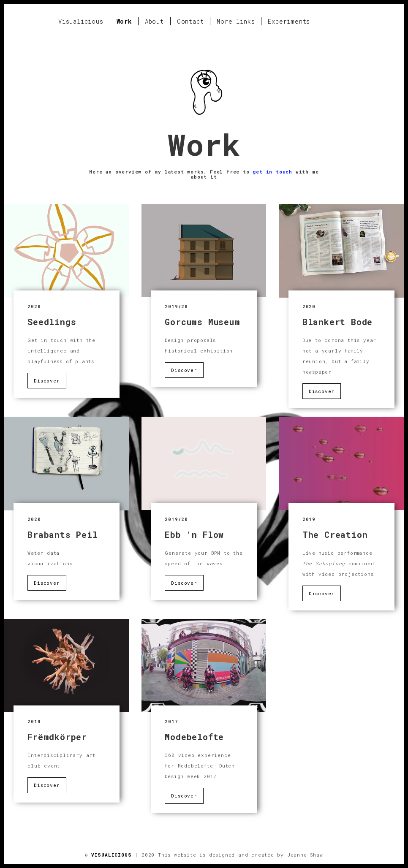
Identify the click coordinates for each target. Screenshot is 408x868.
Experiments (289, 21)
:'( (67, 251)
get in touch (272, 172)
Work (124, 21)
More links (236, 21)
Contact (190, 21)
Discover (47, 381)
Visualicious (81, 21)
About (154, 21)
